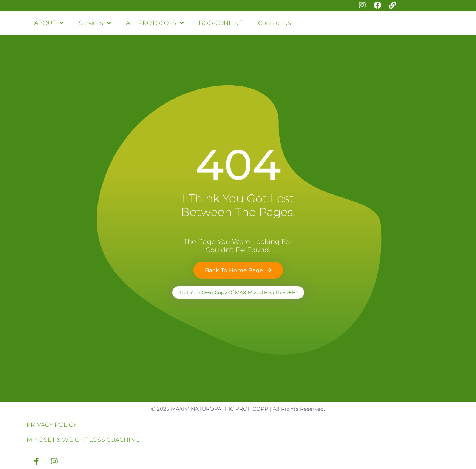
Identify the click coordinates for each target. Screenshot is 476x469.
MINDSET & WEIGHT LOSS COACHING (83, 440)
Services (95, 23)
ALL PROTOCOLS (155, 23)
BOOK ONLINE (221, 23)
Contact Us (274, 23)
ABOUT (49, 23)
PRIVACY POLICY (52, 425)
